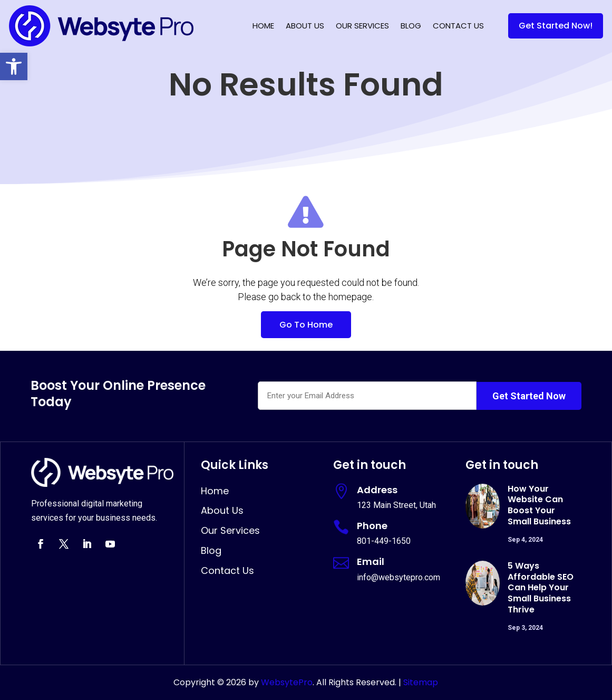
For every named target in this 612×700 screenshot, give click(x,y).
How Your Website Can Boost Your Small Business (539, 505)
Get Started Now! (556, 26)
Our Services (362, 26)
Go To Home (306, 325)
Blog (411, 26)
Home (263, 26)
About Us (305, 26)
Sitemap (421, 682)
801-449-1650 (384, 541)
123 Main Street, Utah (396, 505)
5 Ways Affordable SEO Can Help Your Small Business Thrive (541, 588)
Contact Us (458, 26)
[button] (14, 66)
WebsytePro (286, 682)
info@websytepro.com (399, 577)
